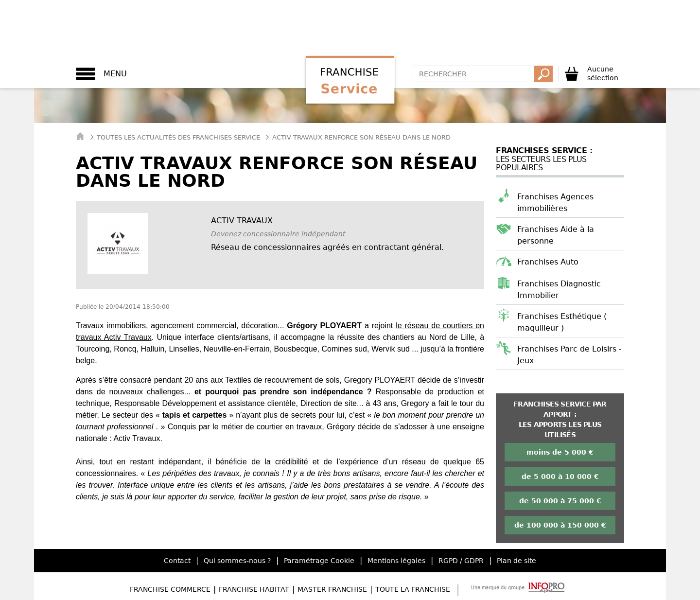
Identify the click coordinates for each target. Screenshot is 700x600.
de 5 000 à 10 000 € (560, 476)
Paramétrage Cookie (319, 561)
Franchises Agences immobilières (555, 203)
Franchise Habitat (254, 589)
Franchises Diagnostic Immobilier (559, 290)
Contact (177, 561)
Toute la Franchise (413, 589)
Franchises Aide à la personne (556, 235)
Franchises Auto (548, 262)
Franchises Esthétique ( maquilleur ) (562, 322)
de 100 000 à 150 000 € (560, 525)
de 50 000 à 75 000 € (560, 501)
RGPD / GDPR (461, 561)
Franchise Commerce (170, 589)
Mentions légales (396, 561)
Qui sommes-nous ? (237, 561)
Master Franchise (332, 589)
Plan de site (516, 561)
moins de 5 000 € (560, 452)
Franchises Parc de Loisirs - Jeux (569, 355)
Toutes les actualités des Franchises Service (178, 137)
